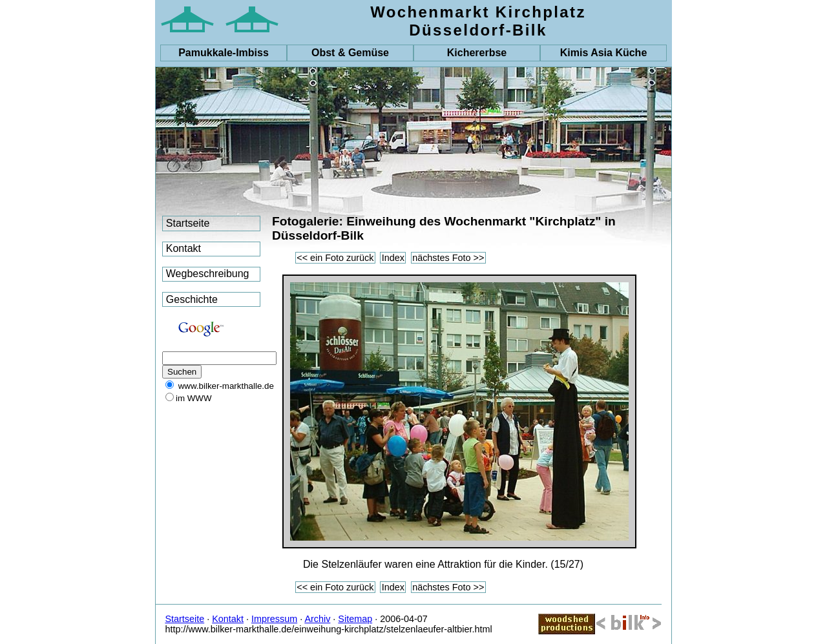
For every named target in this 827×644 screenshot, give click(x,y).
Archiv (317, 619)
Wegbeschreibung (208, 274)
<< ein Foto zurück (335, 258)
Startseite (188, 223)
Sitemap (355, 619)
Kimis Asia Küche (604, 53)
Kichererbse (477, 53)
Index (393, 258)
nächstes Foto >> (448, 258)
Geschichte (192, 299)
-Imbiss (224, 53)
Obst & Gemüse (350, 53)
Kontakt (183, 248)
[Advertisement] (201, 481)
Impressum (274, 619)
